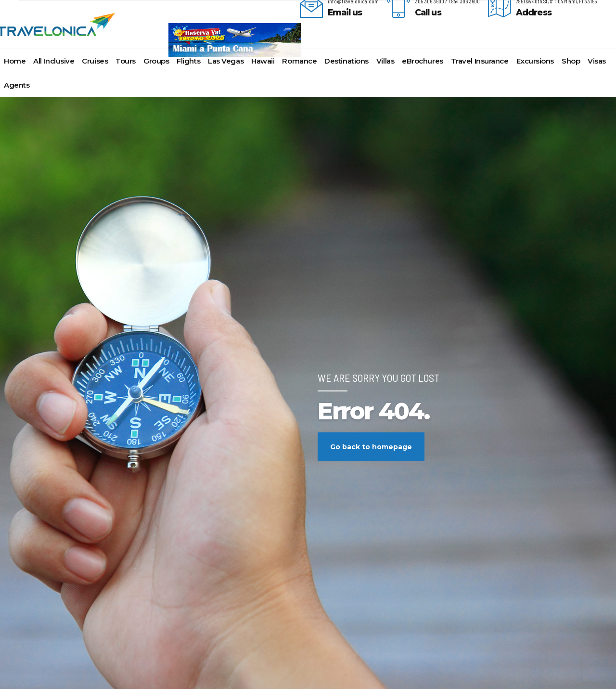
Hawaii (263, 61)
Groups (156, 61)
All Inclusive (54, 61)
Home (15, 61)
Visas (597, 61)
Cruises (95, 61)
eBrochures (423, 61)
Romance (299, 61)
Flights (188, 61)
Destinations (346, 61)
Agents (17, 85)
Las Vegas (226, 61)
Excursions (535, 61)
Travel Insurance (480, 61)
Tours (126, 61)
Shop (571, 61)
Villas (385, 61)
